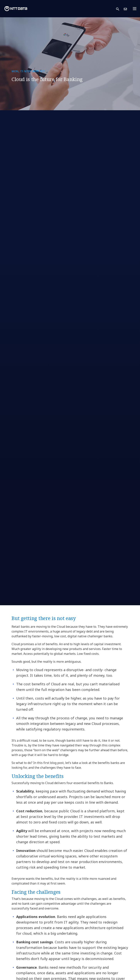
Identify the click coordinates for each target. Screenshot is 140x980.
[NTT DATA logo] (16, 9)
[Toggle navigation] (136, 9)
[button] (120, 9)
